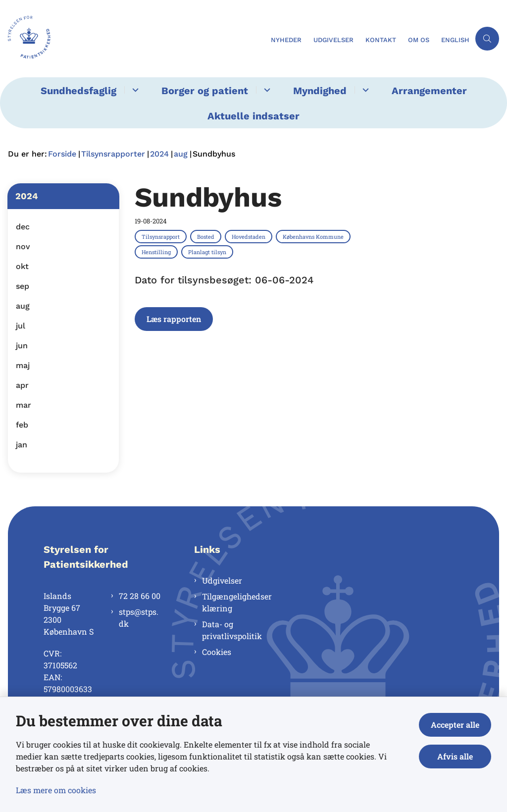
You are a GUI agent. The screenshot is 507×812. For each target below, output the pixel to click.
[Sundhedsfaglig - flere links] (134, 90)
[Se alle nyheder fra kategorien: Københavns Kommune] (314, 236)
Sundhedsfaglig (78, 91)
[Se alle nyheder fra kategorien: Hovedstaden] (250, 236)
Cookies (217, 652)
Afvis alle (455, 756)
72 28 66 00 (140, 596)
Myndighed (320, 91)
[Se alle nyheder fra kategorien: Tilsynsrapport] (162, 236)
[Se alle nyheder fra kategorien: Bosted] (207, 236)
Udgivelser (222, 580)
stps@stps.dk (139, 618)
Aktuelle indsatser (253, 116)
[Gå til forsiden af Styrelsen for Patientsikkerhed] (25, 39)
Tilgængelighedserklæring (237, 602)
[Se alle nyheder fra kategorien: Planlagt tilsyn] (208, 252)
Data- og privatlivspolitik (232, 630)
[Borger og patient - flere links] (266, 90)
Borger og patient (205, 91)
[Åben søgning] (487, 39)
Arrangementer (429, 91)
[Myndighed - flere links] (364, 90)
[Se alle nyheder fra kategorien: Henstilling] (157, 252)
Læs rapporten (174, 319)
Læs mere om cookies (56, 790)
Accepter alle (455, 725)
